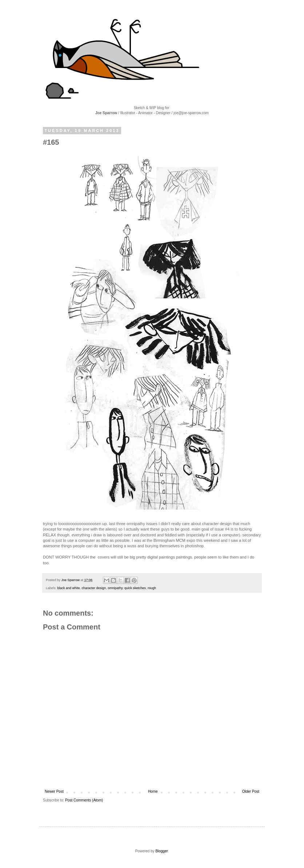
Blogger (161, 851)
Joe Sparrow (71, 580)
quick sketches (135, 588)
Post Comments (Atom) (84, 800)
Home (153, 791)
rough (152, 588)
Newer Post (54, 791)
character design (94, 588)
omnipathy (115, 588)
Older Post (251, 791)
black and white (69, 588)
